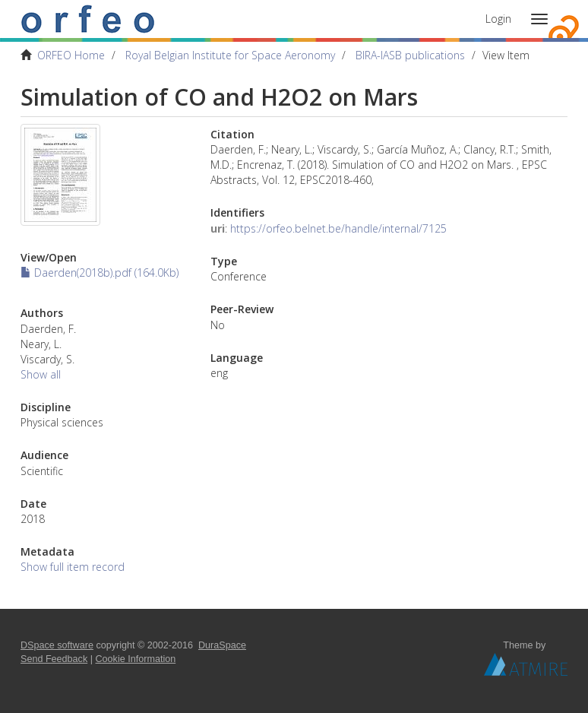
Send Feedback (54, 659)
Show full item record (73, 567)
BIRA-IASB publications (410, 55)
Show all (41, 374)
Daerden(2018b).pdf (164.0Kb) (100, 273)
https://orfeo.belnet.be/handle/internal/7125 (338, 228)
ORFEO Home (71, 55)
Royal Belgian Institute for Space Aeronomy (230, 55)
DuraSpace (222, 645)
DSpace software (57, 645)
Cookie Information (136, 659)
